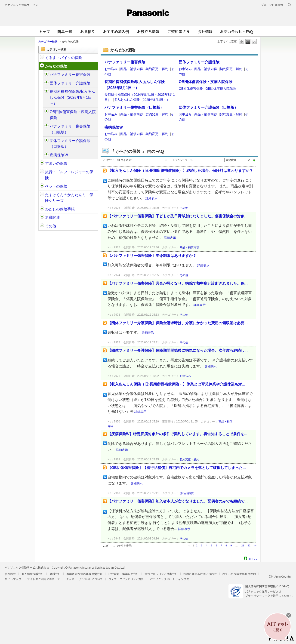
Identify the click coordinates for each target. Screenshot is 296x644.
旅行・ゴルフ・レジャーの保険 (69, 175)
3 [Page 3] (202, 545)
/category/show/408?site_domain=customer (46, 126)
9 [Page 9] (231, 545)
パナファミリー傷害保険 (70, 75)
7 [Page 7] (221, 545)
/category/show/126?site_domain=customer (46, 83)
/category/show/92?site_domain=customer (42, 172)
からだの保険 (56, 66)
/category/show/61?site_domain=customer (46, 75)
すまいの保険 (56, 163)
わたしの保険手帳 (60, 209)
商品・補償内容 (132, 69)
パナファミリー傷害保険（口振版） (70, 129)
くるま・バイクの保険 (64, 58)
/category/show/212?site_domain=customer (42, 218)
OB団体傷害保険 (191, 89)
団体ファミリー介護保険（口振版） (70, 144)
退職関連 (52, 217)
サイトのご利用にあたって (44, 579)
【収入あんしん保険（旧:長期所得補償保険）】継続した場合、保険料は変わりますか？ (180, 171)
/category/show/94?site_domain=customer (46, 112)
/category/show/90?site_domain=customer (42, 186)
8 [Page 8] (226, 545)
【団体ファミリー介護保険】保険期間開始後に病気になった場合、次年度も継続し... (177, 350)
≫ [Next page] (255, 545)
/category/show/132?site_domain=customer (42, 195)
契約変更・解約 (157, 69)
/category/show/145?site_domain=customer (42, 209)
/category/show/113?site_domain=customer (42, 226)
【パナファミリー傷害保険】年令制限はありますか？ (152, 256)
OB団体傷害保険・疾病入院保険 (73, 115)
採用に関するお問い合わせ (200, 574)
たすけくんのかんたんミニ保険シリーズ (69, 198)
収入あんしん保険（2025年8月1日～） (142, 100)
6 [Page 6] (216, 545)
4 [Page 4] (207, 545)
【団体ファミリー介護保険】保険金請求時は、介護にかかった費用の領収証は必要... (177, 323)
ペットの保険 (56, 186)
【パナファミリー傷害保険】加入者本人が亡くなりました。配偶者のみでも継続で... (177, 501)
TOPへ (253, 559)
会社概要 (10, 574)
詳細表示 (151, 198)
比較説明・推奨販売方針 (123, 574)
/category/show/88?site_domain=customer (42, 58)
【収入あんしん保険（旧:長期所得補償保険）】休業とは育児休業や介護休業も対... (176, 384)
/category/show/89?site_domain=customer (42, 163)
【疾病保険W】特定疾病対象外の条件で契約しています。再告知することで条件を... (177, 434)
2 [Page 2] (197, 545)
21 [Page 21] (243, 545)
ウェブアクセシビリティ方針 (126, 579)
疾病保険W (59, 155)
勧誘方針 (55, 574)
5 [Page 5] (211, 545)
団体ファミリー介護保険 (70, 83)
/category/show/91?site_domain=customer (42, 66)
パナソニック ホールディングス (170, 579)
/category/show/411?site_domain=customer (46, 141)
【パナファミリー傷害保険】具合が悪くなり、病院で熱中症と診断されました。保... (177, 283)
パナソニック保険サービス (21, 5)
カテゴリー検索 (48, 42)
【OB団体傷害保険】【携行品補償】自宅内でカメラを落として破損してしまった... (177, 468)
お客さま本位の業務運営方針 (84, 574)
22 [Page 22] (249, 545)
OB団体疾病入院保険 (221, 89)
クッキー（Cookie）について (84, 579)
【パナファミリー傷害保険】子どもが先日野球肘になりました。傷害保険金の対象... (177, 216)
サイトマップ (13, 579)
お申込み (111, 69)
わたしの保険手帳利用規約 (239, 574)
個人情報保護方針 (33, 574)
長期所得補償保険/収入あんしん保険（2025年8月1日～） (72, 97)
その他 (51, 226)
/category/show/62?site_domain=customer (46, 92)
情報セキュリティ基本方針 (161, 574)
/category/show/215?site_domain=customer (46, 155)
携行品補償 (187, 493)
